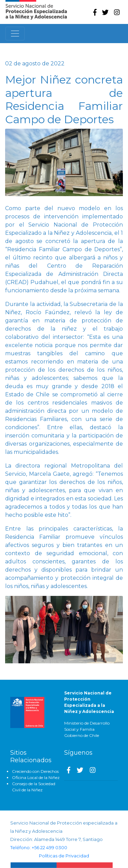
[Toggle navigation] (15, 34)
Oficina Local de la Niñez (36, 777)
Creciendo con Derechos (35, 771)
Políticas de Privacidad (64, 856)
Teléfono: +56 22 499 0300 (39, 848)
